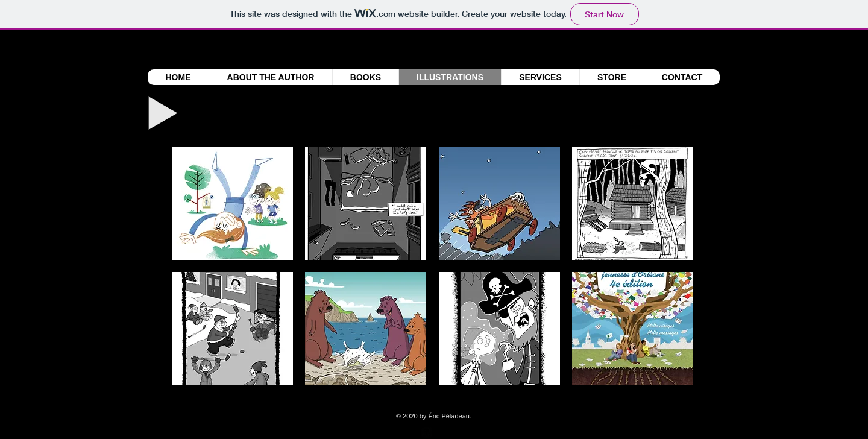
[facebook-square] (427, 432)
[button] (232, 204)
